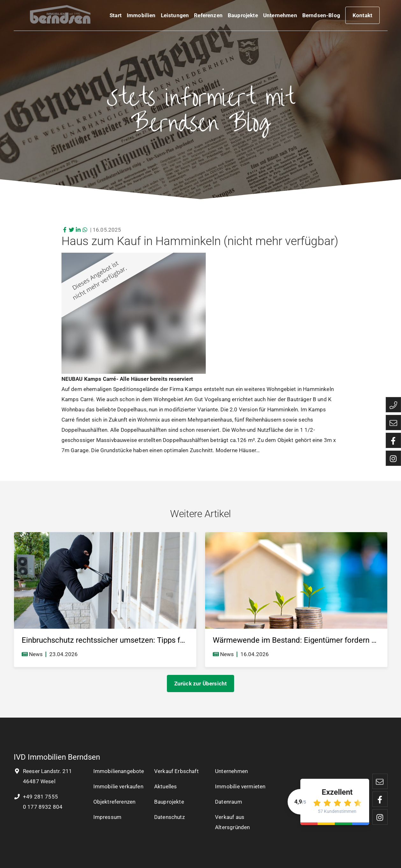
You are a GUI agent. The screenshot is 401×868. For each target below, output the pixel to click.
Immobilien (141, 17)
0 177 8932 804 (42, 807)
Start (116, 17)
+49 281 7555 (36, 797)
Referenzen (208, 17)
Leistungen (175, 17)
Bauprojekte (243, 17)
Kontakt (362, 17)
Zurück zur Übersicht (200, 684)
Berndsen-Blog (321, 17)
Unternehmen (280, 17)
